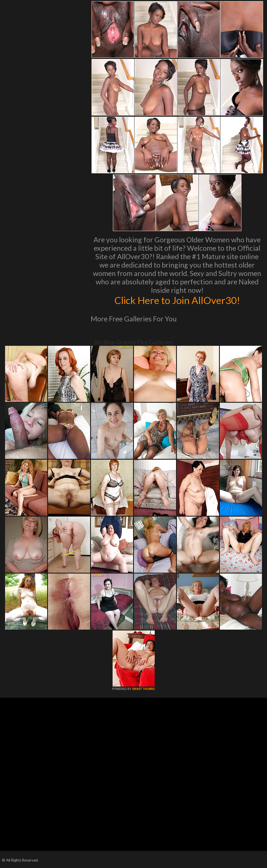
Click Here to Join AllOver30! (177, 300)
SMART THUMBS (143, 689)
